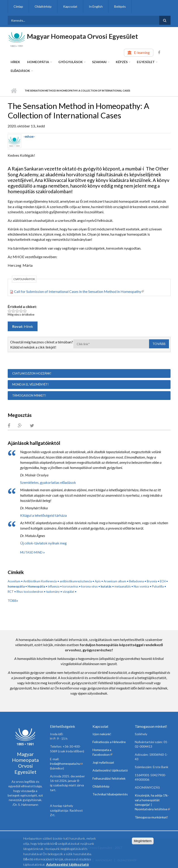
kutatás (106, 586)
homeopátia (16, 586)
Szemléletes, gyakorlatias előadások (48, 482)
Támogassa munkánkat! (151, 817)
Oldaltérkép (43, 6)
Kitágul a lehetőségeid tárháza (44, 515)
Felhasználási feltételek (109, 778)
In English (96, 6)
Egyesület (146, 62)
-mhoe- (29, 136)
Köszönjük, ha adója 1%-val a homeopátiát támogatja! (152, 800)
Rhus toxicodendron (30, 592)
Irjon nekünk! (102, 734)
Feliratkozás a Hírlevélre (109, 742)
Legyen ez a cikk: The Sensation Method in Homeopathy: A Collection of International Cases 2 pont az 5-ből (13, 311)
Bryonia (152, 581)
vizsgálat (68, 592)
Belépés (120, 6)
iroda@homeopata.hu (66, 764)
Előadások (20, 71)
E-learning (142, 52)
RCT (11, 592)
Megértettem (143, 843)
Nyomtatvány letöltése (152, 809)
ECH (163, 581)
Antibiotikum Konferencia (40, 581)
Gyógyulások (71, 62)
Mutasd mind (32, 552)
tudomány (53, 592)
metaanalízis (123, 586)
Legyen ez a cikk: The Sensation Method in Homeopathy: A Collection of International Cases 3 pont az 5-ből (17, 311)
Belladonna (136, 581)
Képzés (122, 62)
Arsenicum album (115, 581)
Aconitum (14, 581)
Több (12, 600)
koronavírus (70, 586)
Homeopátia (38, 62)
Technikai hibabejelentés (110, 794)
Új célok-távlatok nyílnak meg (43, 543)
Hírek (15, 62)
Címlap (18, 6)
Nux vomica (141, 586)
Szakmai (99, 62)
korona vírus (89, 586)
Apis (98, 581)
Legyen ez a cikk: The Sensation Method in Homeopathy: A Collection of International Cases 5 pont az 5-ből (25, 311)
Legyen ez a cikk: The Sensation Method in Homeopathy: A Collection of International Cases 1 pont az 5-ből (10, 311)
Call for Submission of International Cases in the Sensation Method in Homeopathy (79, 291)
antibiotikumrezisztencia (76, 581)
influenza (54, 586)
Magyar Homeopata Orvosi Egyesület (82, 36)
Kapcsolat (70, 6)
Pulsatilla (158, 586)
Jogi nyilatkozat (103, 762)
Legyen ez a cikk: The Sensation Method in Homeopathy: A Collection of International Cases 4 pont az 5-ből (21, 311)
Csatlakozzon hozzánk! (32, 373)
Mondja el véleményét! (31, 384)
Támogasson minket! (29, 395)
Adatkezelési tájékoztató (110, 770)
